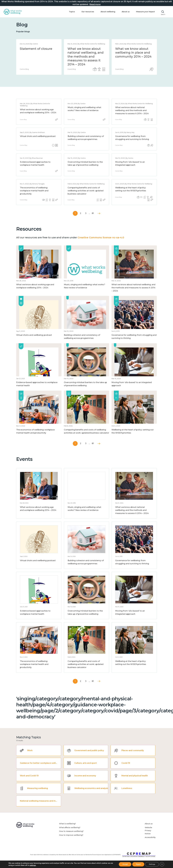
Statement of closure (36, 49)
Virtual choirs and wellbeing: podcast (38, 136)
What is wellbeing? (68, 824)
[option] (39, 57)
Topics (72, 12)
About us (126, 12)
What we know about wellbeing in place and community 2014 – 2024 (133, 53)
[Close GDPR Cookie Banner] (162, 864)
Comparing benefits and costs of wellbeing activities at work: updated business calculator (86, 191)
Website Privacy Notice (148, 831)
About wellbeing (108, 12)
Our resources (88, 12)
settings (33, 865)
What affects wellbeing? (70, 827)
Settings (152, 864)
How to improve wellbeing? (71, 835)
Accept (125, 864)
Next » (99, 213)
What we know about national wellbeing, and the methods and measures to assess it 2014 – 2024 (86, 56)
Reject (138, 864)
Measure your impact (145, 12)
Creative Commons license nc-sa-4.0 (101, 237)
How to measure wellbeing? (71, 831)
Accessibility (150, 837)
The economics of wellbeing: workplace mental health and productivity (34, 191)
